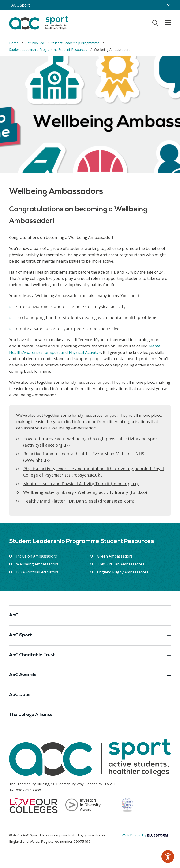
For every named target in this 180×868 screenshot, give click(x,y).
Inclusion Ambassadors (37, 556)
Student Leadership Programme (76, 43)
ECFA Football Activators (37, 572)
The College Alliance (90, 715)
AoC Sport (90, 635)
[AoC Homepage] (39, 22)
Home (14, 43)
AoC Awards (90, 675)
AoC (90, 616)
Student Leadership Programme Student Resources (49, 49)
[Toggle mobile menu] (165, 23)
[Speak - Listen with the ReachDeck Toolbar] (168, 857)
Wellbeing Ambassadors (37, 564)
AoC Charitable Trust (90, 655)
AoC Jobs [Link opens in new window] (20, 695)
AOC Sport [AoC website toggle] (21, 5)
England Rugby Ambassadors (123, 572)
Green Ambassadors (115, 556)
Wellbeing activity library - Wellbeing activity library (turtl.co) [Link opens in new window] (85, 492)
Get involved (35, 43)
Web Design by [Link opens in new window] (145, 835)
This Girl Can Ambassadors (121, 564)
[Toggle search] (155, 23)
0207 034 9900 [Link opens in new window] (28, 790)
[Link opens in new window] (81, 484)
